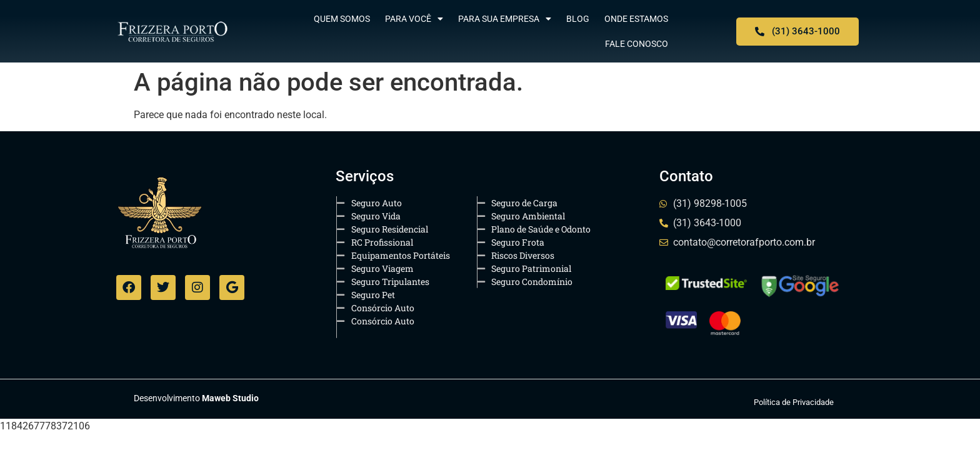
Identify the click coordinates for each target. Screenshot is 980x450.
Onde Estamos (636, 19)
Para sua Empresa (505, 19)
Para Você (414, 19)
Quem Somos (342, 19)
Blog (578, 19)
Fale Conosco (637, 44)
